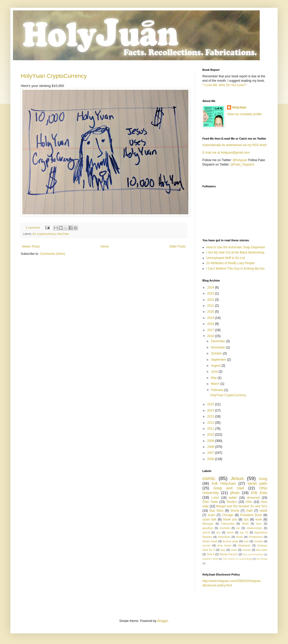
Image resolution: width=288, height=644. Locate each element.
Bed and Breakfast (253, 554)
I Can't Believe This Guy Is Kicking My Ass (235, 269)
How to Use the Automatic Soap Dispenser (236, 247)
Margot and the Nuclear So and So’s (242, 506)
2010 (211, 435)
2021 (211, 306)
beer (259, 524)
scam (211, 515)
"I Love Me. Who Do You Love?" (225, 85)
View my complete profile (244, 114)
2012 (211, 423)
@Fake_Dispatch (243, 165)
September (219, 360)
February (218, 390)
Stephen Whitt (210, 559)
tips (246, 519)
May (214, 378)
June (215, 372)
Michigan (208, 524)
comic (209, 478)
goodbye (208, 528)
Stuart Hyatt (210, 541)
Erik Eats (259, 493)
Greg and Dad (229, 488)
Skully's (232, 502)
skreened (253, 498)
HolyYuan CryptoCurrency (54, 76)
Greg (263, 479)
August (216, 366)
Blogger (163, 621)
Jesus (237, 478)
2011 (211, 429)
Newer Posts (31, 246)
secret (206, 532)
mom (234, 550)
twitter (233, 498)
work (259, 519)
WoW (245, 524)
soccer (207, 545)
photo (235, 493)
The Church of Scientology (237, 559)
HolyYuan (63, 234)
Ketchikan (224, 537)
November (219, 347)
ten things (262, 559)
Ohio (249, 502)
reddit (263, 511)
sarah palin (257, 483)
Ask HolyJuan (224, 483)
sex (218, 532)
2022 (211, 300)
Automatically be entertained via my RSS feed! (234, 145)
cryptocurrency (46, 234)
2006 (211, 459)
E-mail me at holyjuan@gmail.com (226, 153)
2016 (211, 336)
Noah (239, 537)
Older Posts (177, 246)
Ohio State (210, 502)
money (246, 550)
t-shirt (215, 498)
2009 (211, 441)
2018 (211, 324)
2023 (211, 293)
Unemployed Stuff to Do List (226, 258)
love (246, 541)
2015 (211, 404)
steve (230, 532)
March (216, 384)
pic (238, 528)
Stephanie (244, 545)
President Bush (251, 515)
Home (105, 246)
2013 (211, 416)
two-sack (262, 550)
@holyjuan (240, 160)
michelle (225, 528)
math (249, 511)
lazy (223, 550)
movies (258, 541)
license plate (231, 541)
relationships (254, 528)
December (219, 341)
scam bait (209, 519)
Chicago (228, 515)
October (217, 353)
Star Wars (217, 511)
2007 (211, 453)
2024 (211, 287)
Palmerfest (228, 524)
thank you (230, 519)
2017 (211, 330)
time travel (224, 545)
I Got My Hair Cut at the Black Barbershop (235, 252)
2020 (211, 312)
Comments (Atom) (52, 254)
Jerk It (210, 554)
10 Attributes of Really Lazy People (230, 263)
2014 (211, 410)
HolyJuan (239, 107)
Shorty (235, 511)
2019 (211, 318)
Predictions (256, 537)
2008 (211, 447)
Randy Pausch (229, 554)
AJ (34, 234)
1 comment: (33, 228)
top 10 (244, 532)
